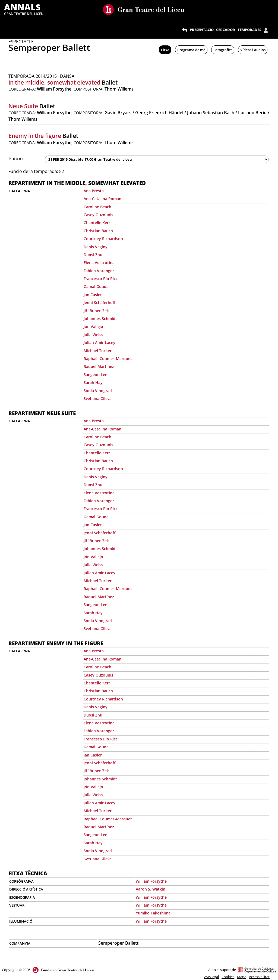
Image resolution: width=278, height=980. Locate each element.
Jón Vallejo (93, 326)
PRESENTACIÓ (202, 30)
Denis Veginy (96, 247)
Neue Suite (23, 106)
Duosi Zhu (93, 255)
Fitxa (165, 50)
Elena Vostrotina (99, 263)
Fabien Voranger (99, 271)
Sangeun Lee (95, 375)
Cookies (228, 977)
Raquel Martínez (99, 366)
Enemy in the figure (35, 136)
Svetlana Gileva (98, 398)
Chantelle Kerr (97, 223)
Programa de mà (191, 50)
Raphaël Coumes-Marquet (108, 359)
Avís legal (211, 977)
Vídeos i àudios (253, 50)
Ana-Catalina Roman (102, 199)
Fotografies (223, 50)
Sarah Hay (93, 382)
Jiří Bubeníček (96, 311)
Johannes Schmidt (100, 319)
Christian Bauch (98, 231)
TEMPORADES (249, 30)
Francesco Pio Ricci (101, 279)
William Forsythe (151, 881)
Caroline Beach (97, 207)
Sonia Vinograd (98, 391)
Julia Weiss (93, 335)
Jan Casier (93, 295)
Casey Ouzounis (98, 215)
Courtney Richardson (103, 239)
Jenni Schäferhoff (99, 303)
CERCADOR (226, 30)
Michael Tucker (98, 351)
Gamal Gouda (96, 286)
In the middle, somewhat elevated (54, 82)
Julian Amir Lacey (99, 342)
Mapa (242, 977)
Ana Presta (94, 191)
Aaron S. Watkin (151, 889)
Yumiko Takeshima (153, 913)
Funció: (17, 159)
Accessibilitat (259, 977)
